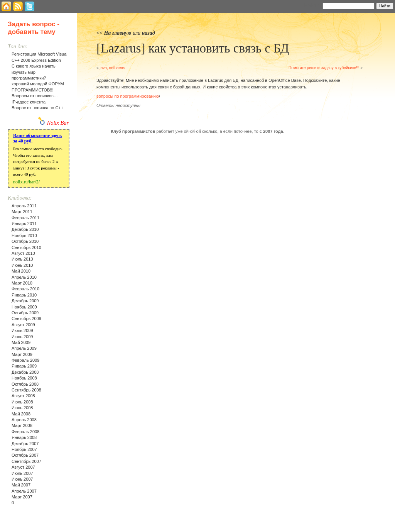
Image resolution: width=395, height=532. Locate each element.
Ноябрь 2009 (24, 307)
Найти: (312, 5)
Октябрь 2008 (25, 384)
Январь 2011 (24, 224)
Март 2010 (22, 283)
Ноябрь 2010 (24, 236)
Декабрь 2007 (25, 444)
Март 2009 (22, 354)
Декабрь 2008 (25, 372)
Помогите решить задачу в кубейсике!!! (324, 68)
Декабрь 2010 (25, 229)
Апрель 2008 (24, 420)
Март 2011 (22, 212)
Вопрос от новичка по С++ (37, 108)
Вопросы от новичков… (35, 96)
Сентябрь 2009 (26, 319)
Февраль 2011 (25, 218)
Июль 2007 (22, 473)
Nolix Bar (58, 123)
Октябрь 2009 (25, 313)
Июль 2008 (22, 402)
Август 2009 (23, 325)
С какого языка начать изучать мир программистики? (34, 72)
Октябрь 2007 (25, 455)
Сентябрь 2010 (26, 247)
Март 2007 (22, 497)
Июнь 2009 (22, 337)
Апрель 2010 (24, 277)
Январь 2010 (24, 295)
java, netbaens (112, 68)
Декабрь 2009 (25, 301)
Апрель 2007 (24, 491)
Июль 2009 (22, 330)
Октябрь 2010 (25, 241)
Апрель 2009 (24, 348)
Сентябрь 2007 (26, 461)
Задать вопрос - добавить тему (34, 28)
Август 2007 (23, 467)
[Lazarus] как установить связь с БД (193, 48)
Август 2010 (23, 253)
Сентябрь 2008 (26, 390)
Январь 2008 (24, 437)
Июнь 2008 (22, 408)
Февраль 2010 (25, 289)
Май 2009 (21, 342)
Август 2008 (23, 396)
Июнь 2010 (22, 265)
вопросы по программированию (128, 96)
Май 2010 (21, 271)
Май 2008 (21, 414)
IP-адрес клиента (29, 102)
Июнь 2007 (22, 479)
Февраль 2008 (25, 432)
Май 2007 (21, 485)
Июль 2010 (22, 259)
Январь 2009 (24, 366)
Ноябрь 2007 (24, 449)
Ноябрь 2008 (24, 378)
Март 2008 (22, 425)
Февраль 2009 (25, 360)
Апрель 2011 (24, 206)
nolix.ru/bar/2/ (26, 182)
